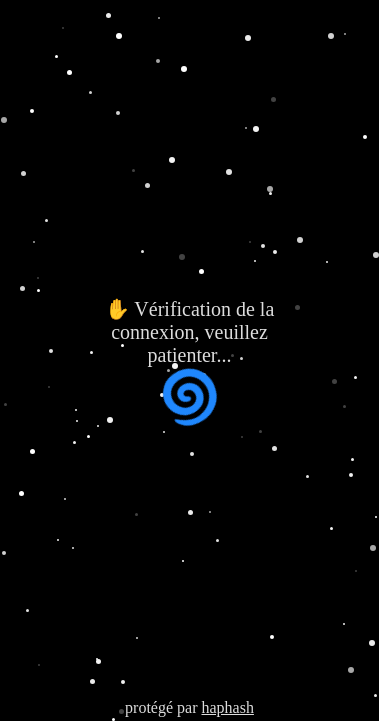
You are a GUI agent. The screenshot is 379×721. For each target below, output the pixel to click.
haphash (227, 707)
